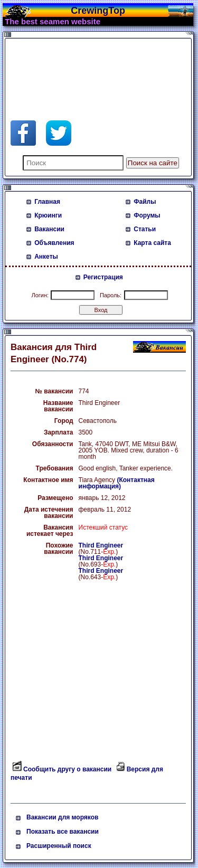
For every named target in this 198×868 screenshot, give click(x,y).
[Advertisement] (95, 68)
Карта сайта (152, 243)
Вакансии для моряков (62, 817)
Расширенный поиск (59, 846)
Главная (47, 202)
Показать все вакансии (63, 832)
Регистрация (103, 277)
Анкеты (46, 257)
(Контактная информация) (117, 483)
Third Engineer (101, 545)
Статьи (145, 229)
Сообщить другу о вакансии (67, 769)
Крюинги (48, 215)
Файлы (145, 202)
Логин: (40, 295)
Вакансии (49, 229)
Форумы (147, 215)
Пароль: (111, 295)
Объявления (54, 243)
